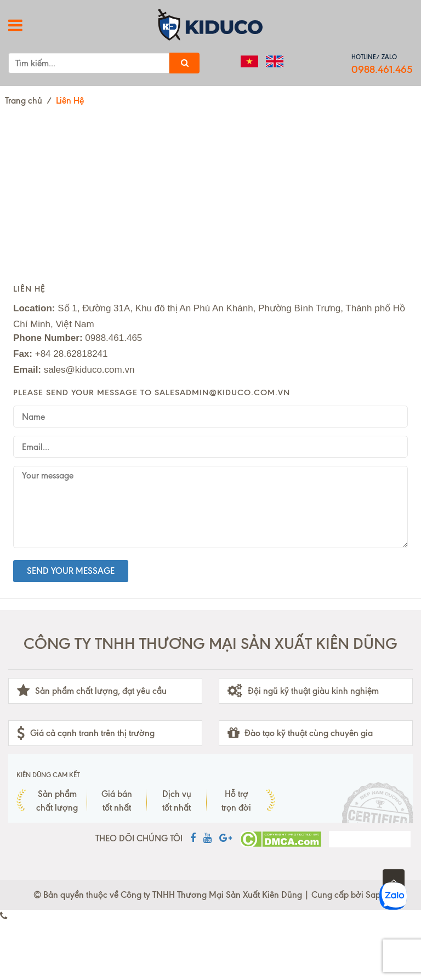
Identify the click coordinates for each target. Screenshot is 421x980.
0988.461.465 (382, 69)
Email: (27, 370)
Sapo (376, 895)
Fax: (23, 354)
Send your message (71, 571)
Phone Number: (48, 338)
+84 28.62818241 (72, 354)
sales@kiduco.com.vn (89, 370)
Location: (34, 308)
